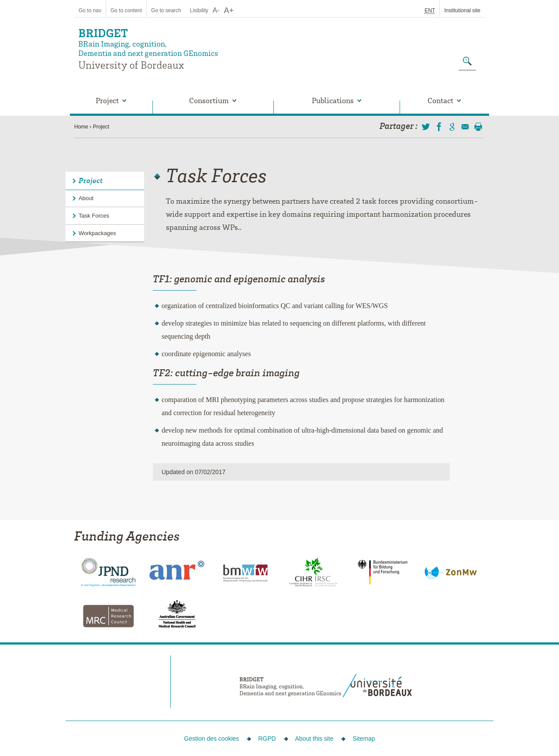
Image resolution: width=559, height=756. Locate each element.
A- (216, 10)
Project (101, 127)
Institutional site (462, 10)
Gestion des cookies (211, 739)
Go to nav (90, 10)
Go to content (126, 10)
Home (81, 127)
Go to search (166, 10)
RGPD (267, 739)
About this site (314, 739)
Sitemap (364, 739)
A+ (229, 10)
